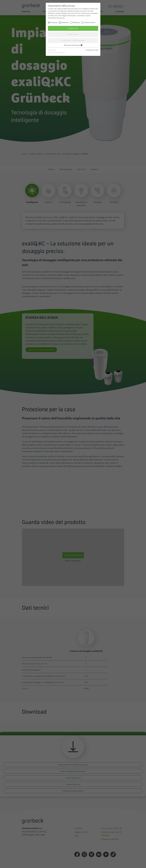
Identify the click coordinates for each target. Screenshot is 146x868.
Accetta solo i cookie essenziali (73, 40)
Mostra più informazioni (73, 45)
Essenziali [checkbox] (54, 22)
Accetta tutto (73, 28)
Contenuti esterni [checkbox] (90, 22)
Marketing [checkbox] (76, 22)
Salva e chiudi (73, 34)
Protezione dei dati (92, 50)
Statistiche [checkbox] (65, 22)
